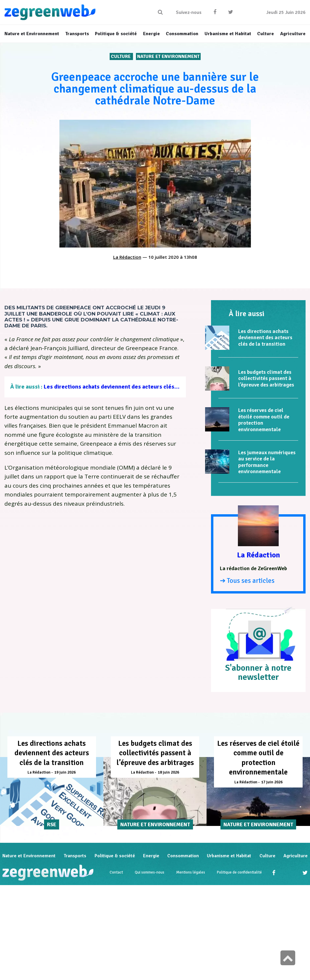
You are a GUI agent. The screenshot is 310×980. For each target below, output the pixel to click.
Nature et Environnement (168, 56)
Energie (151, 856)
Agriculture (296, 856)
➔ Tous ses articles (247, 581)
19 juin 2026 (65, 772)
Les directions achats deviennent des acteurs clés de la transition (130, 387)
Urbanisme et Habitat (229, 856)
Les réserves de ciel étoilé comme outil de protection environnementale (264, 420)
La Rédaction (127, 257)
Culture (121, 56)
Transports (75, 856)
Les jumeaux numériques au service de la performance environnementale (267, 462)
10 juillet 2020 (164, 257)
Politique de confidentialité (239, 873)
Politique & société (115, 856)
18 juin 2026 (168, 772)
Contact (116, 873)
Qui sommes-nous (150, 873)
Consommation (183, 856)
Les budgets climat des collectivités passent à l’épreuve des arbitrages (266, 378)
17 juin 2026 (272, 782)
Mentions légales (191, 873)
